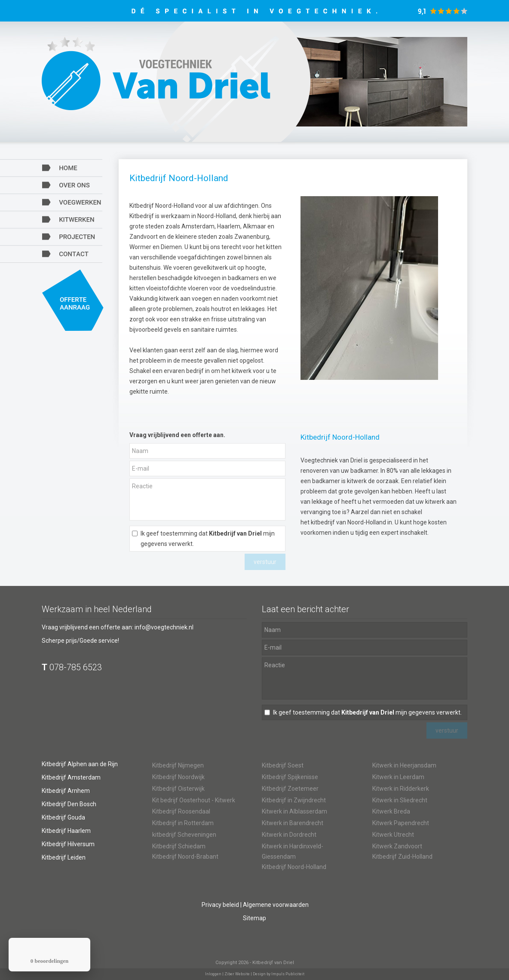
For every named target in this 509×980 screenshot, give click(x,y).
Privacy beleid (220, 905)
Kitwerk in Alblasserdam (294, 811)
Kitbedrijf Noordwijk (178, 777)
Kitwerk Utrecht (393, 835)
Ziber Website (237, 974)
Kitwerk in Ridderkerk (401, 789)
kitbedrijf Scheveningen (184, 835)
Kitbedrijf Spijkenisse (290, 777)
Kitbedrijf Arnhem (66, 791)
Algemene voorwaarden (276, 905)
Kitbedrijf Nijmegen (178, 765)
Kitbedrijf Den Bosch (69, 804)
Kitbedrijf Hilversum (68, 844)
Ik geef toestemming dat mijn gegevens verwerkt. (208, 539)
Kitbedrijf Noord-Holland (294, 867)
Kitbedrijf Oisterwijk (178, 789)
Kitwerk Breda (391, 811)
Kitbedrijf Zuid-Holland (402, 857)
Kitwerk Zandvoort (397, 846)
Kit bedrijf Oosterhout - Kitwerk (194, 800)
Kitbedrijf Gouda (63, 817)
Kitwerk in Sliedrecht (400, 800)
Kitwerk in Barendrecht (293, 823)
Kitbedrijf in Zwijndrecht (294, 800)
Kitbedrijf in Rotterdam (183, 823)
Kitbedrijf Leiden (64, 857)
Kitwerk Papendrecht (401, 823)
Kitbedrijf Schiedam (179, 846)
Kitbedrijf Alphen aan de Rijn (80, 764)
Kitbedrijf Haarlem (66, 831)
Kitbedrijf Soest (283, 765)
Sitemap (254, 918)
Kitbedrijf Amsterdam (71, 777)
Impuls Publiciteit (288, 974)
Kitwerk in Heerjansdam (404, 765)
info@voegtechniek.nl (164, 627)
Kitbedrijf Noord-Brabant (185, 857)
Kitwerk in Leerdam (398, 777)
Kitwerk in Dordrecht (289, 835)
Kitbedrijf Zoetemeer (290, 789)
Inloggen (213, 974)
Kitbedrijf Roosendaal (181, 811)
